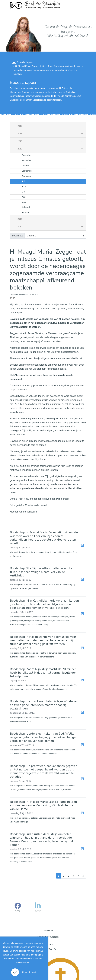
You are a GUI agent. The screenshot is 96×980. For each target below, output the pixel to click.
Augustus (26, 150)
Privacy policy (48, 923)
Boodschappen (26, 36)
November (27, 134)
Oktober (25, 139)
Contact (48, 919)
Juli (23, 155)
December (27, 129)
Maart (24, 176)
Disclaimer (48, 904)
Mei (23, 166)
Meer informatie (30, 972)
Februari (26, 181)
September (27, 145)
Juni (24, 160)
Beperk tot (17, 209)
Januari (25, 186)
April (24, 171)
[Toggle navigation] (83, 6)
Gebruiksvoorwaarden (48, 911)
